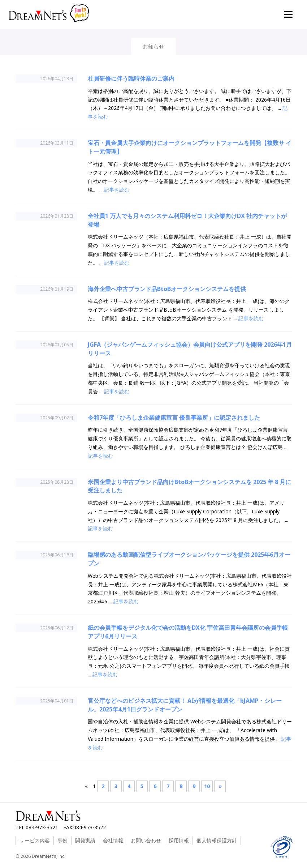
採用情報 (179, 840)
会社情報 (113, 840)
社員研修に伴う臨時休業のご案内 (131, 78)
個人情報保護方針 (217, 840)
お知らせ (153, 46)
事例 (62, 840)
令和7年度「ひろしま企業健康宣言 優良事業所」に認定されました (174, 418)
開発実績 (85, 840)
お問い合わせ (146, 840)
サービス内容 (35, 840)
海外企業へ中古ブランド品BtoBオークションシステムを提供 (167, 289)
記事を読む (117, 190)
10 (207, 786)
